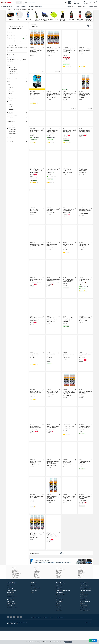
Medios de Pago (10, 601)
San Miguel (18, 59)
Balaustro (13, 582)
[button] (47, 2)
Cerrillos (9, 59)
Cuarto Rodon (58, 590)
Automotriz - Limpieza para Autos (17, 9)
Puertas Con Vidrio (81, 588)
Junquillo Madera (80, 582)
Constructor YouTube (85, 623)
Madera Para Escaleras (37, 591)
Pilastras (35, 590)
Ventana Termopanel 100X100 (16, 586)
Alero (35, 581)
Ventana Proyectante (15, 584)
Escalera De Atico (58, 587)
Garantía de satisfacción (12, 610)
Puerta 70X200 (36, 587)
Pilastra (79, 587)
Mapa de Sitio (59, 623)
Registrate (33, 599)
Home (9, 9)
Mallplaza (82, 617)
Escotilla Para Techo (59, 583)
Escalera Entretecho (15, 591)
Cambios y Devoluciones (12, 603)
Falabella (82, 606)
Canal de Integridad (11, 619)
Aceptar (68, 642)
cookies (60, 642)
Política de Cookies (60, 630)
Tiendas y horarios (11, 606)
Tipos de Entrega (38, 7)
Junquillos (13, 590)
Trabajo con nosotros (60, 608)
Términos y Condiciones (36, 630)
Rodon (13, 585)
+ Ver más (11, 109)
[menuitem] (71, 7)
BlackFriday (58, 621)
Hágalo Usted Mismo (85, 599)
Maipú (14, 59)
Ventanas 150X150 (59, 586)
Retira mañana (10, 50)
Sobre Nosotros (59, 599)
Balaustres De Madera (15, 583)
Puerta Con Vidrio (80, 586)
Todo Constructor (60, 606)
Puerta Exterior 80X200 (81, 583)
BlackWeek (58, 619)
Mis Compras (34, 603)
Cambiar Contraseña (36, 601)
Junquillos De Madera (15, 588)
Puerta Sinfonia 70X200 (81, 585)
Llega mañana (17, 41)
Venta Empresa (59, 601)
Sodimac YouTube (84, 619)
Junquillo (13, 581)
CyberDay (58, 617)
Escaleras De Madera (37, 584)
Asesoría (18, 7)
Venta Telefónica (59, 612)
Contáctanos (9, 599)
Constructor (24, 7)
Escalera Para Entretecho (59, 581)
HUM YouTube (84, 621)
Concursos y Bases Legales (12, 621)
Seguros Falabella (84, 608)
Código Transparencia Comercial (63, 603)
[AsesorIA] (93, 641)
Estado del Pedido (10, 614)
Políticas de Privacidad (48, 630)
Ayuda (33, 606)
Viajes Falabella (84, 610)
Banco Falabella (84, 612)
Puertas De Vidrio (58, 588)
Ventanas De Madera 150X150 (60, 582)
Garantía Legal (10, 608)
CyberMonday (59, 614)
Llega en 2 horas (10, 41)
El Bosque (24, 59)
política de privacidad (53, 642)
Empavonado (14, 587)
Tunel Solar (35, 583)
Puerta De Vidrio (58, 585)
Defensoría (58, 610)
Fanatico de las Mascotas (86, 601)
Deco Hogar (31, 7)
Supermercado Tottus (85, 614)
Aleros (57, 584)
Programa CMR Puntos (12, 617)
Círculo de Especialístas (85, 603)
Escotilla (35, 586)
